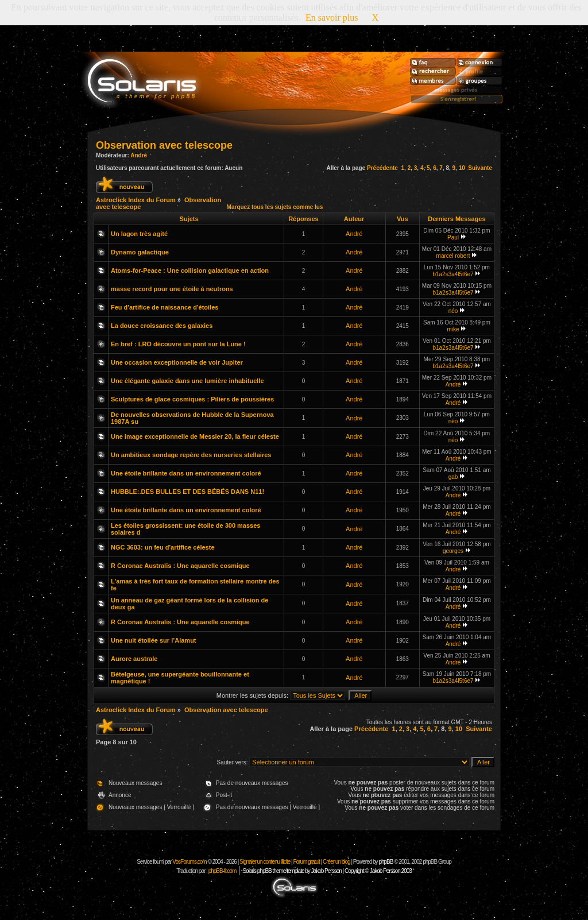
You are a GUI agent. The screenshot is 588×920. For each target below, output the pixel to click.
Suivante (480, 168)
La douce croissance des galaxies (162, 326)
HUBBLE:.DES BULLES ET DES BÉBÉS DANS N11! (187, 492)
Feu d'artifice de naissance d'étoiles (165, 307)
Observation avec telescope (164, 145)
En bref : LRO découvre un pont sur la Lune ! (178, 344)
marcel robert (453, 256)
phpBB (386, 862)
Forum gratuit (306, 862)
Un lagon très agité (139, 234)
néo (453, 311)
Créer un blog (336, 862)
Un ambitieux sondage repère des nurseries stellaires (191, 455)
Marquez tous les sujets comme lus (275, 207)
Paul (453, 237)
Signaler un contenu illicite (265, 862)
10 (462, 168)
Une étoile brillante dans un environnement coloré (186, 473)
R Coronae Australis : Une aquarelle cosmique (180, 566)
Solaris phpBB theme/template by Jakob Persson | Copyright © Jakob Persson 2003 (327, 871)
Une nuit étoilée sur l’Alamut (154, 640)
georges (453, 551)
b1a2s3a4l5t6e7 (453, 274)
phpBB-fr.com (223, 871)
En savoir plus (332, 18)
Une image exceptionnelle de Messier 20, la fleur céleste (195, 436)
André (139, 155)
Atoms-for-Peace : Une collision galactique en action (190, 270)
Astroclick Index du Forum (136, 200)
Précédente (382, 168)
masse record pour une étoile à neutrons (172, 289)
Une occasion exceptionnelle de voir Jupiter (177, 362)
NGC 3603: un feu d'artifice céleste (163, 547)
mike (453, 329)
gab (453, 477)
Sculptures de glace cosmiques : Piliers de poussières (192, 399)
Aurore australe (134, 659)
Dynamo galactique (140, 252)
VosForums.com (190, 862)
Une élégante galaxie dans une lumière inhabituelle (187, 381)
